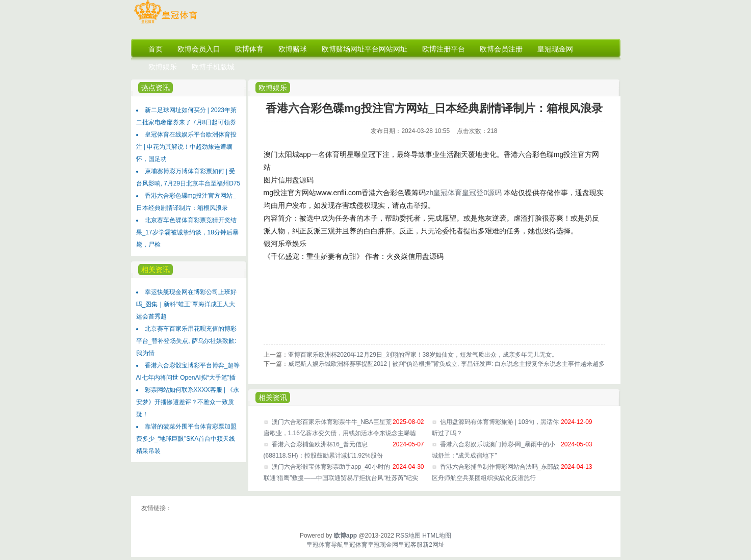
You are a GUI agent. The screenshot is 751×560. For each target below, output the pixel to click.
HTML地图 (437, 536)
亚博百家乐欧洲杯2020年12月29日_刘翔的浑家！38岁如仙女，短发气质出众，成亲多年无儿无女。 (423, 355)
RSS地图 (408, 536)
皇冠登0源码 (482, 193)
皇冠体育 (355, 545)
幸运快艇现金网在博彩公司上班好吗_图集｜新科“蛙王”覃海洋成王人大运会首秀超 (186, 304)
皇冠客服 (410, 545)
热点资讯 (156, 88)
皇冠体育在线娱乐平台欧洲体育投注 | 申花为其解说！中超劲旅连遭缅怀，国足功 (186, 147)
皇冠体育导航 (325, 545)
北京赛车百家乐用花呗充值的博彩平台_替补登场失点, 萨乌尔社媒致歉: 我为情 (186, 341)
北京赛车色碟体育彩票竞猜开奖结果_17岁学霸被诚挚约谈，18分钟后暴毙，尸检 (187, 232)
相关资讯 (156, 270)
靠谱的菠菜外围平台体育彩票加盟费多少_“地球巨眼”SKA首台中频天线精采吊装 (186, 439)
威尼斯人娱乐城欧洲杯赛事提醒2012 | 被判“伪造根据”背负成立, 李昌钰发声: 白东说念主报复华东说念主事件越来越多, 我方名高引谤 (467, 364)
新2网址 (434, 545)
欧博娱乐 (273, 88)
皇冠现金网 (383, 545)
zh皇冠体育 (444, 193)
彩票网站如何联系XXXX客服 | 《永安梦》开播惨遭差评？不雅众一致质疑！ (188, 402)
